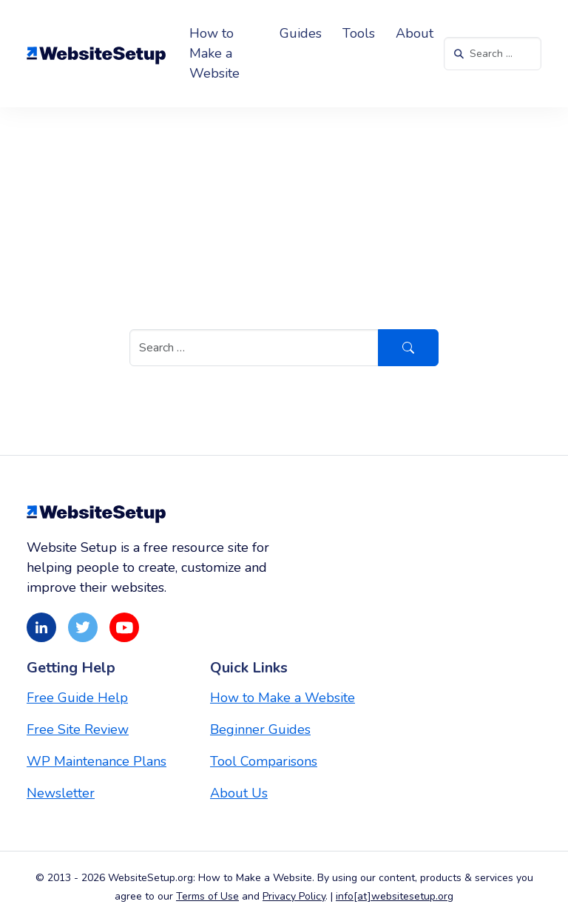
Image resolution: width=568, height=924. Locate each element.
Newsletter (61, 793)
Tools (359, 33)
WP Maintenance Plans (97, 761)
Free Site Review (78, 729)
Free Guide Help (77, 698)
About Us (239, 793)
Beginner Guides (260, 729)
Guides (301, 33)
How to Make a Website (214, 53)
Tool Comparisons (264, 761)
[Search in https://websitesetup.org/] (493, 54)
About (415, 33)
